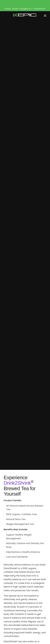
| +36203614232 (39, 9)
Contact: (8, 9)
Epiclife (15, 9)
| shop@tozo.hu (25, 9)
